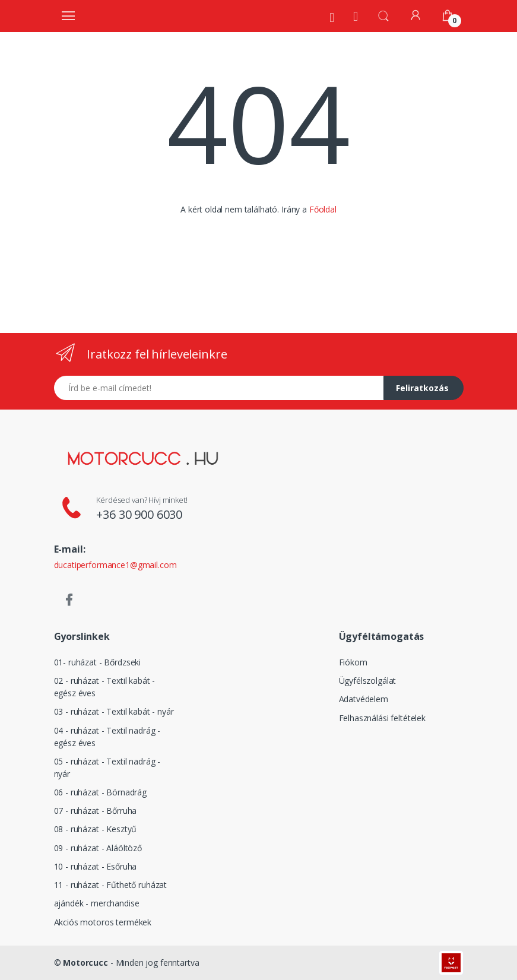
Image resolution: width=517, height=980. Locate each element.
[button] (383, 15)
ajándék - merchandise (97, 903)
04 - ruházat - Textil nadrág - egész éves (107, 737)
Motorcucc (85, 962)
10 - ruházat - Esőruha (96, 866)
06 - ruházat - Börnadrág (101, 792)
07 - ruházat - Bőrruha (96, 811)
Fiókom (353, 662)
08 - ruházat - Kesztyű (96, 829)
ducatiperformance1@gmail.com (115, 565)
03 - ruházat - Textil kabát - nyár (114, 711)
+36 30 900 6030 (139, 514)
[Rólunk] (332, 17)
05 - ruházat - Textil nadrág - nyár (107, 767)
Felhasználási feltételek (383, 718)
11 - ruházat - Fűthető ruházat (111, 885)
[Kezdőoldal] (356, 16)
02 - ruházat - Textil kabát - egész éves (105, 687)
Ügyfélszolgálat (368, 681)
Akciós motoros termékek (103, 922)
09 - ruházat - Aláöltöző (98, 848)
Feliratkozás (422, 388)
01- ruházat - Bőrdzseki (98, 662)
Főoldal (323, 209)
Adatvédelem (364, 699)
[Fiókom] (415, 15)
